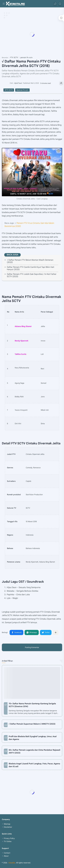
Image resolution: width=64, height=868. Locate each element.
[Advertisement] (32, 34)
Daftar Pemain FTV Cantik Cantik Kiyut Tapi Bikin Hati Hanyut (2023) (31, 268)
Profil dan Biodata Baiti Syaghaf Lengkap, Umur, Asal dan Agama (33, 738)
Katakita (12, 863)
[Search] (60, 4)
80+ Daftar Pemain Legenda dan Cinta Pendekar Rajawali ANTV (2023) (34, 751)
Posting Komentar (32, 647)
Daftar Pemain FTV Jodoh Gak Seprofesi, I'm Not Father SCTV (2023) (32, 275)
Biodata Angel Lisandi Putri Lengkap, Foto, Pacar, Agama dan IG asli (34, 765)
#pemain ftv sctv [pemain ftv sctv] (22, 90)
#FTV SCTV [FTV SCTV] (9, 90)
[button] (55, 4)
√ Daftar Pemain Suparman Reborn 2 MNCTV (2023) (32, 724)
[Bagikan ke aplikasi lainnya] (56, 632)
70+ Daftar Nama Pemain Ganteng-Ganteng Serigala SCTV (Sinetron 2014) (32, 705)
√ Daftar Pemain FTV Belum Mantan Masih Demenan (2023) (30, 261)
